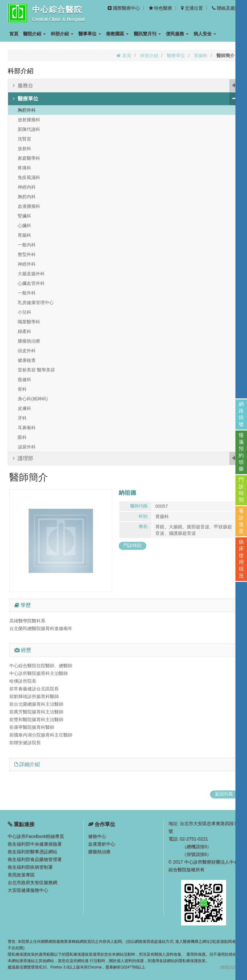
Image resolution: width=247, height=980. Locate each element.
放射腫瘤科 (29, 120)
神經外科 (27, 264)
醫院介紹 (34, 34)
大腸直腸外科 (31, 274)
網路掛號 (241, 414)
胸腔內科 (27, 197)
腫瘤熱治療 (29, 341)
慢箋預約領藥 (241, 452)
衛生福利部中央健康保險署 (35, 844)
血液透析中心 (102, 844)
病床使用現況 (241, 559)
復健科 (24, 379)
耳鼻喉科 (27, 428)
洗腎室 (24, 139)
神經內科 (27, 187)
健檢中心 (97, 836)
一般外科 (27, 293)
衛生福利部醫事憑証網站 (32, 852)
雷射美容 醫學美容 (36, 370)
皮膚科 (24, 408)
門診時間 (241, 490)
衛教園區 (117, 34)
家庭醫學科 (29, 158)
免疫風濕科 (29, 177)
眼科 (22, 437)
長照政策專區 (21, 875)
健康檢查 (27, 360)
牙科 (22, 418)
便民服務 (177, 34)
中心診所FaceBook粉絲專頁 (36, 836)
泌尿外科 (27, 447)
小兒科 (24, 312)
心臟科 (24, 226)
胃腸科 (201, 55)
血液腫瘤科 (29, 206)
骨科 (22, 389)
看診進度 (241, 521)
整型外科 (27, 254)
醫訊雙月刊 (147, 34)
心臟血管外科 (31, 283)
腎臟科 (24, 216)
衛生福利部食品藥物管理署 (35, 859)
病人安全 (205, 34)
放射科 (24, 149)
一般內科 (27, 245)
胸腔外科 (27, 110)
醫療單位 (176, 55)
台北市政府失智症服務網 (32, 882)
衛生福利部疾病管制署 (30, 867)
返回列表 (224, 794)
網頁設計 (228, 967)
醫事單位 (90, 34)
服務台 (126, 86)
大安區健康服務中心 (28, 890)
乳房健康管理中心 (36, 303)
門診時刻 (133, 545)
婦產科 (24, 331)
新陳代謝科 (29, 129)
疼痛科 (24, 168)
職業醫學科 (29, 322)
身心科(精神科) (33, 399)
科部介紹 (62, 34)
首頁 (14, 34)
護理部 (126, 458)
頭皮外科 (27, 351)
